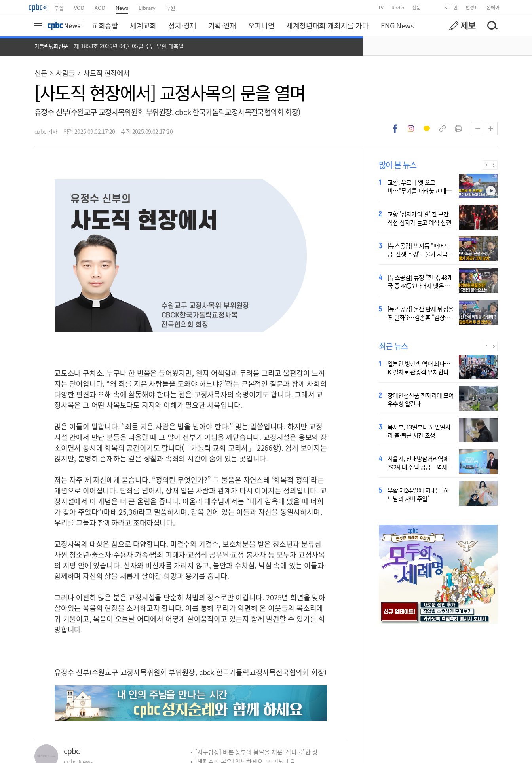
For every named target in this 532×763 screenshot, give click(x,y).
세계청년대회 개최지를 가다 (327, 25)
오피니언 (261, 25)
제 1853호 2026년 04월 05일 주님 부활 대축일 (129, 46)
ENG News (397, 25)
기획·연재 (222, 25)
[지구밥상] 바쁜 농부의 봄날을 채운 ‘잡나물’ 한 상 (256, 752)
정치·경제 (182, 25)
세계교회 (143, 25)
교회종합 (105, 25)
